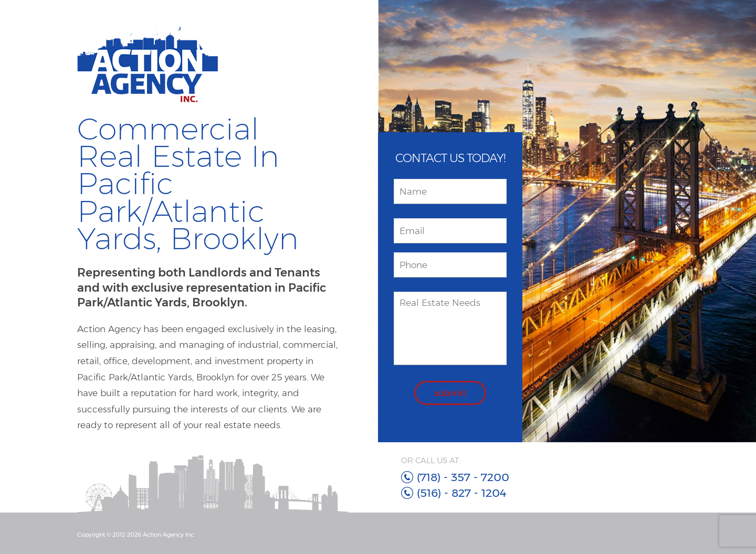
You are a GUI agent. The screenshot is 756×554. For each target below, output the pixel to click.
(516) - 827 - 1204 (461, 493)
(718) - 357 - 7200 (463, 477)
